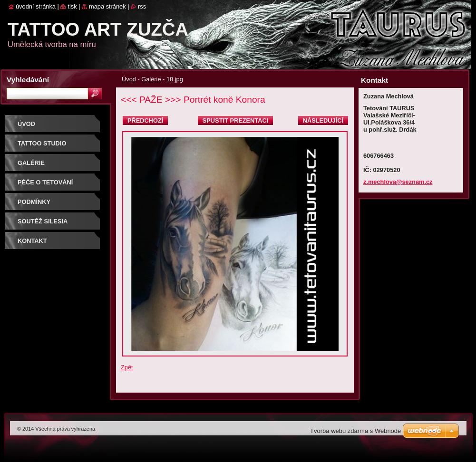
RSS (142, 6)
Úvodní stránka (36, 6)
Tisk (72, 6)
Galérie (151, 79)
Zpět (127, 367)
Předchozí (145, 120)
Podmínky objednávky (39, 205)
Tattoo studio (42, 143)
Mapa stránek (107, 6)
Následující (323, 120)
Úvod (129, 79)
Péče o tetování (45, 182)
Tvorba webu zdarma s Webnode (355, 431)
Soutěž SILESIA (43, 221)
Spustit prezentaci (235, 120)
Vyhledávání (28, 80)
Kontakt (32, 241)
